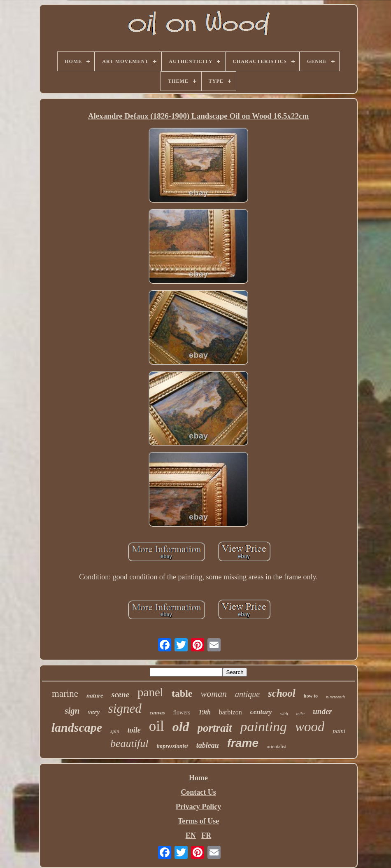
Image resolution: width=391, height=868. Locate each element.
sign (72, 711)
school (282, 693)
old (181, 727)
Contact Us (198, 792)
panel (150, 692)
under (322, 711)
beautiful (129, 743)
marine (65, 694)
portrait (215, 728)
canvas (157, 713)
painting (264, 727)
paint (339, 731)
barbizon (230, 712)
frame (243, 743)
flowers (182, 713)
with (284, 714)
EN (191, 835)
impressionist (172, 746)
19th (205, 712)
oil (157, 726)
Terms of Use (198, 821)
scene (120, 694)
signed (125, 708)
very (94, 712)
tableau (208, 745)
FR (206, 835)
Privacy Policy (198, 807)
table (182, 693)
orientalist (277, 747)
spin (115, 731)
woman (214, 694)
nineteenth (335, 697)
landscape (77, 727)
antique (247, 694)
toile (134, 730)
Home (198, 778)
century (261, 712)
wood (310, 727)
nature (95, 695)
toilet (301, 714)
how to (311, 696)
